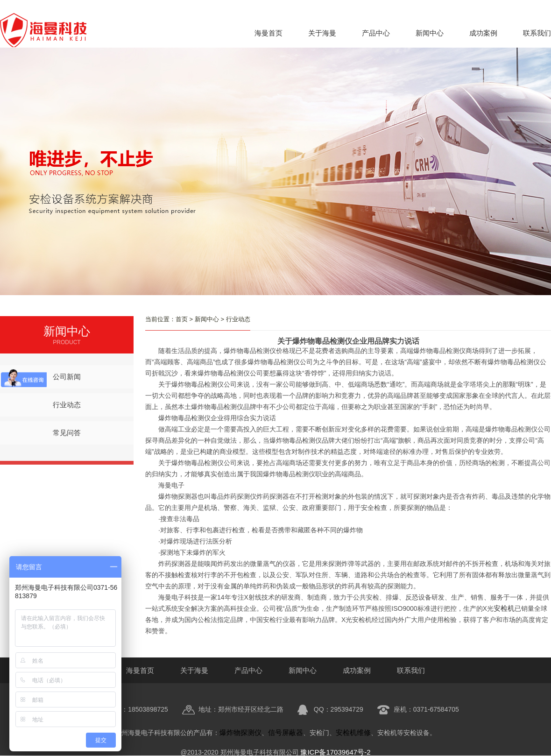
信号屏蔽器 (286, 732)
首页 (182, 319)
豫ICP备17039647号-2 (335, 752)
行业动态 (67, 405)
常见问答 (67, 433)
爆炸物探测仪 (240, 732)
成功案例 (483, 33)
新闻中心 (430, 33)
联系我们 (537, 33)
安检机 (504, 608)
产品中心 (376, 33)
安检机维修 (353, 732)
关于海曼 (322, 33)
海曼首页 (268, 33)
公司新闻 (67, 377)
